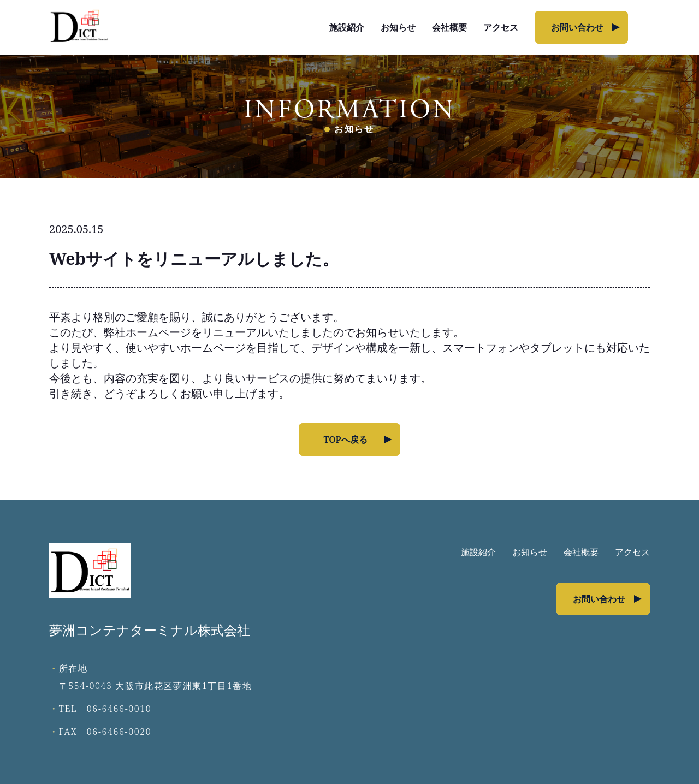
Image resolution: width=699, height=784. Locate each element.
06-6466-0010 (119, 709)
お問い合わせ (577, 27)
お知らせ (398, 27)
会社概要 (449, 27)
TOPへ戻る (345, 439)
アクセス (501, 27)
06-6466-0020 (119, 732)
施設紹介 (347, 27)
